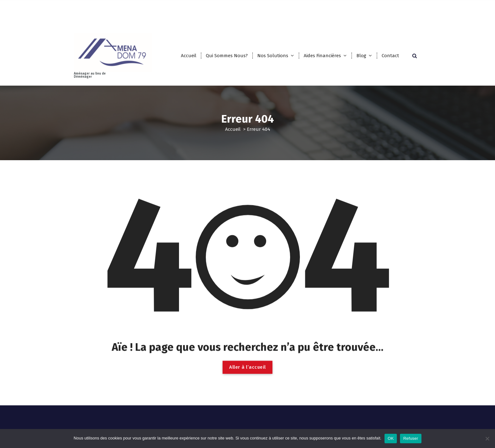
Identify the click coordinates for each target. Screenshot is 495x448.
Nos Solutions (273, 56)
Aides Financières (322, 56)
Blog (361, 56)
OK (391, 438)
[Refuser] (487, 439)
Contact (390, 56)
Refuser (411, 438)
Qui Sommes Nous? (227, 56)
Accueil (189, 56)
